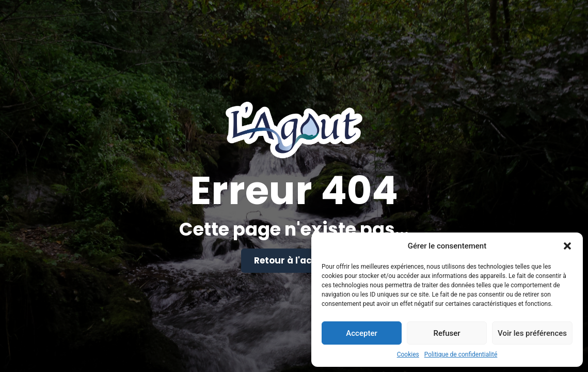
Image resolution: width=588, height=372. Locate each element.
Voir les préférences (532, 333)
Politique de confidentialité (461, 354)
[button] (567, 246)
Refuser (447, 333)
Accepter (361, 333)
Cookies (408, 354)
